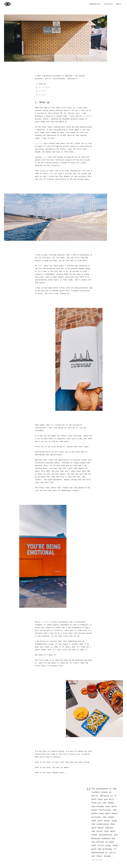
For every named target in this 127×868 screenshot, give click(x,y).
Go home (42, 95)
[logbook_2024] (8, 4)
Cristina (39, 144)
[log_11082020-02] (94, 709)
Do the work (44, 88)
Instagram (87, 116)
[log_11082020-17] (79, 359)
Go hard (42, 91)
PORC (40, 266)
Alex (46, 157)
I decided (45, 622)
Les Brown (97, 860)
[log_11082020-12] (63, 217)
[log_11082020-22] (43, 556)
